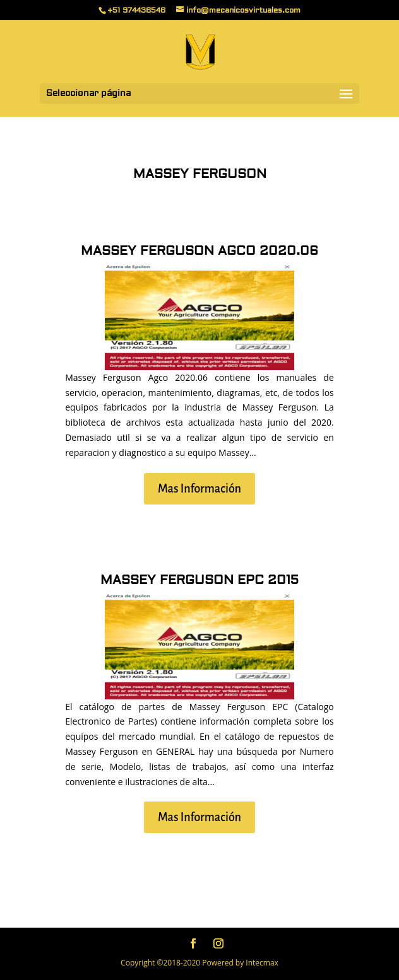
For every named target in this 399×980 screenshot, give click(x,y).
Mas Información (199, 489)
